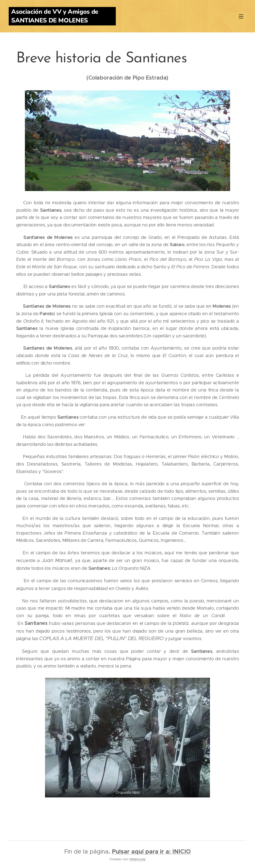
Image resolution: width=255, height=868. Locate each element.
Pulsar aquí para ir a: (142, 852)
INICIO (182, 852)
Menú (241, 16)
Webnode (138, 859)
